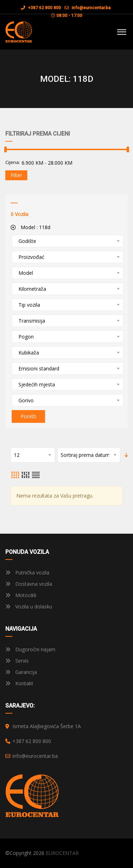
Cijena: (13, 162)
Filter (16, 175)
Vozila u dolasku (29, 606)
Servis (17, 661)
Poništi (28, 416)
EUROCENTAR (62, 853)
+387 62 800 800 (41, 8)
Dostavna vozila (29, 584)
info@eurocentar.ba (91, 8)
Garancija (21, 672)
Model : (31, 227)
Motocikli (21, 595)
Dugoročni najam (30, 649)
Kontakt (19, 683)
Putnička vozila (27, 572)
